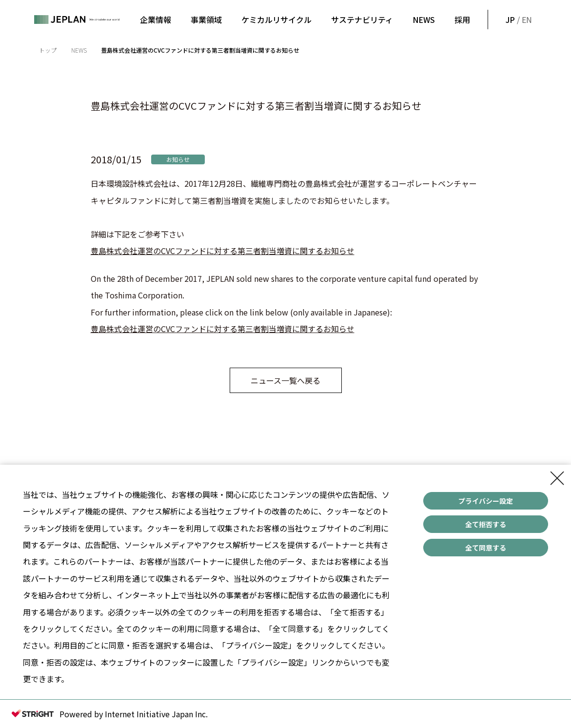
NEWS (424, 20)
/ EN (518, 20)
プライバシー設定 (486, 501)
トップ (48, 50)
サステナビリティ (362, 20)
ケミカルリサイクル (276, 20)
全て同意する (486, 548)
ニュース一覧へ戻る (285, 380)
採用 (462, 20)
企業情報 (156, 20)
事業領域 (206, 20)
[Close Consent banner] (557, 478)
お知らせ (178, 159)
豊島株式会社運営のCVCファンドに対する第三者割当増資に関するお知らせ (223, 251)
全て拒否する (486, 524)
